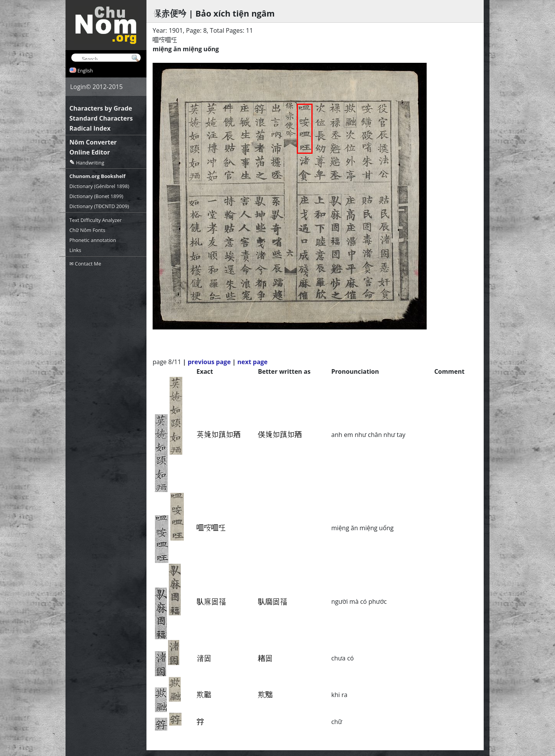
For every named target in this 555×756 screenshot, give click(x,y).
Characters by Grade (101, 108)
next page (253, 362)
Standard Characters (101, 118)
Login (78, 87)
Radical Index (90, 128)
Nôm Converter (93, 142)
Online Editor (90, 152)
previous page (209, 362)
